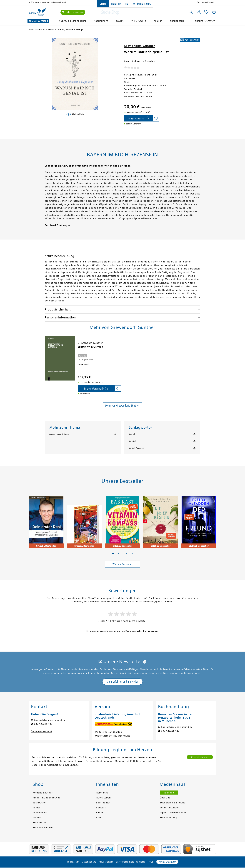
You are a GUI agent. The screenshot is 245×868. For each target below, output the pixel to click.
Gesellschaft (103, 793)
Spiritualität (103, 803)
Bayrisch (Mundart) (137, 448)
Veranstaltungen (170, 808)
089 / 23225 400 (43, 724)
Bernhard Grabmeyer (57, 225)
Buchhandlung (168, 818)
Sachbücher (101, 21)
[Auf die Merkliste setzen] (156, 118)
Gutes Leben (103, 798)
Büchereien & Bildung (173, 803)
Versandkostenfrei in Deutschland (49, 2)
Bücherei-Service (205, 21)
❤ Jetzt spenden (73, 12)
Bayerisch (133, 441)
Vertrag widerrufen (167, 862)
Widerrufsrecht (104, 736)
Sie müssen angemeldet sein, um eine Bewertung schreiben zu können (122, 631)
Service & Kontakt (206, 2)
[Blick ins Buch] (75, 114)
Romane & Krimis (38, 21)
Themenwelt (139, 21)
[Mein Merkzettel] (206, 12)
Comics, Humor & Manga (59, 434)
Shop (103, 4)
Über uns (165, 798)
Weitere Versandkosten (108, 732)
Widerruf (141, 862)
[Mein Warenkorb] (214, 12)
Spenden (169, 793)
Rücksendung (122, 736)
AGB (151, 862)
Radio (100, 813)
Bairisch (132, 434)
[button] (113, 553)
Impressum (73, 862)
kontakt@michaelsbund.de (50, 720)
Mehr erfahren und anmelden (122, 682)
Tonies (120, 21)
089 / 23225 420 (170, 731)
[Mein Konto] (199, 12)
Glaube (158, 21)
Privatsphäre (106, 862)
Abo (99, 818)
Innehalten (120, 4)
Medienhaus (142, 4)
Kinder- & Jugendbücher (72, 21)
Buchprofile (177, 21)
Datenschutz (89, 862)
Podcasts (101, 808)
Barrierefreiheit (125, 862)
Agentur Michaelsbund (173, 813)
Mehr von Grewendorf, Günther (122, 406)
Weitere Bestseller (122, 564)
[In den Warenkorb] (139, 118)
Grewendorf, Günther (140, 46)
